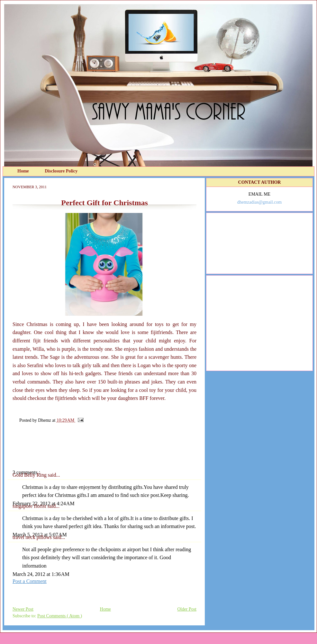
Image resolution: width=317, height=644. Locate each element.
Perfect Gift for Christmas (104, 203)
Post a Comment (30, 581)
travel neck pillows (33, 537)
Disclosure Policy (61, 171)
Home (24, 171)
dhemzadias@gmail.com (259, 202)
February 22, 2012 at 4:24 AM (44, 503)
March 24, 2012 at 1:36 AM (41, 574)
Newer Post (23, 609)
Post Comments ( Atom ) (60, 616)
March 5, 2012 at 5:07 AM (40, 535)
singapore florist (30, 506)
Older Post (187, 609)
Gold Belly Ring (30, 475)
